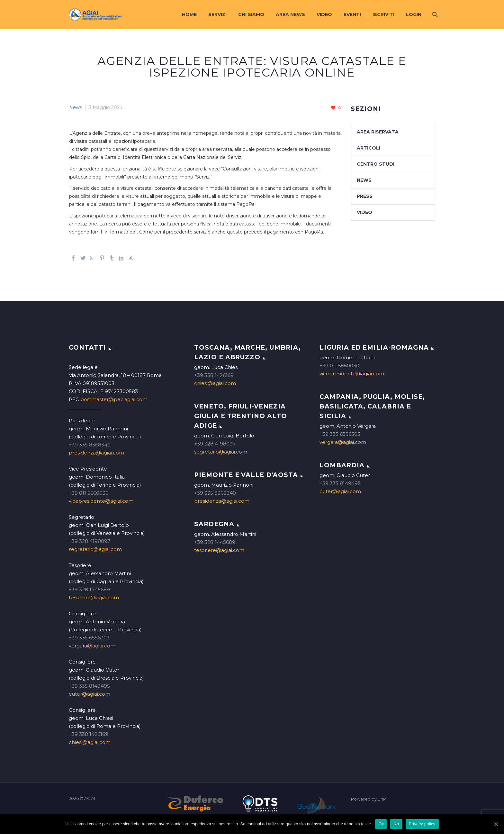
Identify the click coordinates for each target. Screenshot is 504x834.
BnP (382, 799)
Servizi (217, 14)
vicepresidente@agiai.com (101, 501)
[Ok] (496, 824)
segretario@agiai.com (95, 549)
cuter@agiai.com (90, 694)
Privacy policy (422, 824)
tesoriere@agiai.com (94, 597)
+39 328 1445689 (89, 589)
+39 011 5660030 (89, 493)
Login (414, 14)
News (76, 107)
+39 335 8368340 (90, 445)
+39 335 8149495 (89, 686)
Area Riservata (378, 132)
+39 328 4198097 (90, 541)
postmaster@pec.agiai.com (114, 399)
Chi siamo (251, 14)
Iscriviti (383, 14)
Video (324, 14)
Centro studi (376, 164)
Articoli (369, 148)
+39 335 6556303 (89, 638)
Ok (381, 824)
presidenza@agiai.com (96, 453)
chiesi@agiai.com (90, 742)
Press (365, 196)
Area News (290, 14)
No (396, 824)
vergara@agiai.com (92, 646)
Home (189, 14)
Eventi (352, 14)
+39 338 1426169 (89, 734)
